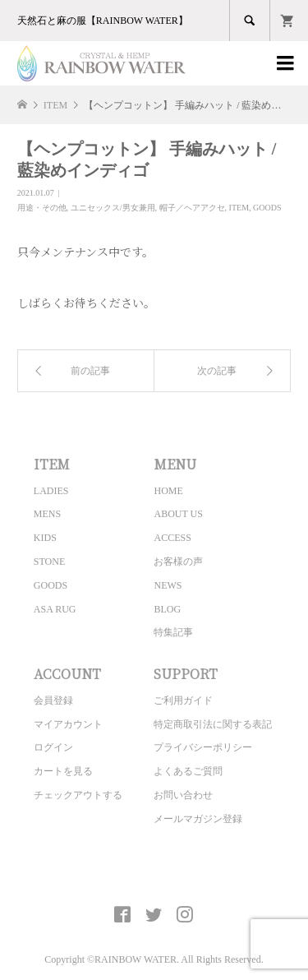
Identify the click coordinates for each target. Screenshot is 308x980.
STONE (49, 562)
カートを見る (63, 771)
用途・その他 (42, 208)
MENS (47, 514)
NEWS (168, 585)
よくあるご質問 (188, 771)
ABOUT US (178, 514)
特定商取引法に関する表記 (213, 724)
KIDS (45, 538)
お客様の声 (178, 562)
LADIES (51, 491)
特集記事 (173, 632)
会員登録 (53, 700)
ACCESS (172, 538)
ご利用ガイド (183, 700)
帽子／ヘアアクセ (192, 208)
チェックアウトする (78, 795)
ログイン (53, 747)
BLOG (167, 609)
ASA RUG (55, 609)
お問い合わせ (183, 795)
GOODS (267, 208)
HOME (168, 491)
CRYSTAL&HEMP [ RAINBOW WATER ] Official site (154, 876)
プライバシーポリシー (203, 747)
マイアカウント (68, 724)
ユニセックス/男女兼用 (113, 208)
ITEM (239, 208)
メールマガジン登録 (198, 819)
